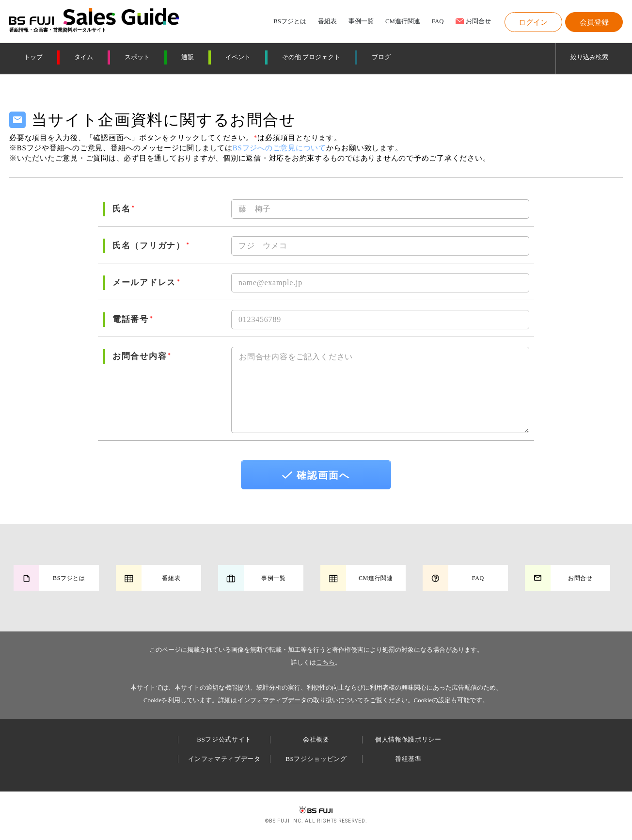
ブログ (381, 57)
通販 (188, 57)
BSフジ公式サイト (224, 739)
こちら (325, 662)
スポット (137, 57)
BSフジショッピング (316, 759)
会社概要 (316, 739)
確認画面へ (316, 475)
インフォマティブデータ (224, 759)
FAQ (438, 22)
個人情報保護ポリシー (408, 739)
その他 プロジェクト (311, 57)
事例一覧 (361, 22)
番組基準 (408, 759)
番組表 (327, 22)
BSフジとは (290, 22)
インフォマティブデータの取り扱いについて (300, 700)
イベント (238, 57)
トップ (33, 57)
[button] (533, 22)
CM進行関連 (403, 22)
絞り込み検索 (589, 57)
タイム (84, 57)
